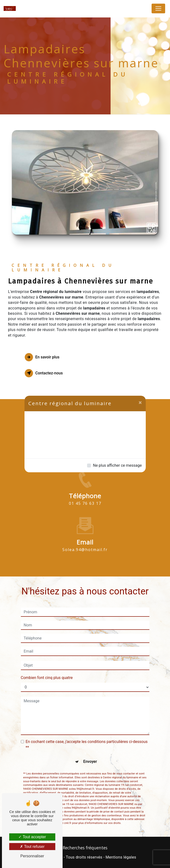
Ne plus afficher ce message (117, 465)
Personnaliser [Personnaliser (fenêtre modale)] (32, 856)
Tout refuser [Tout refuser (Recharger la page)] (32, 847)
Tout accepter (32, 837)
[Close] (140, 402)
